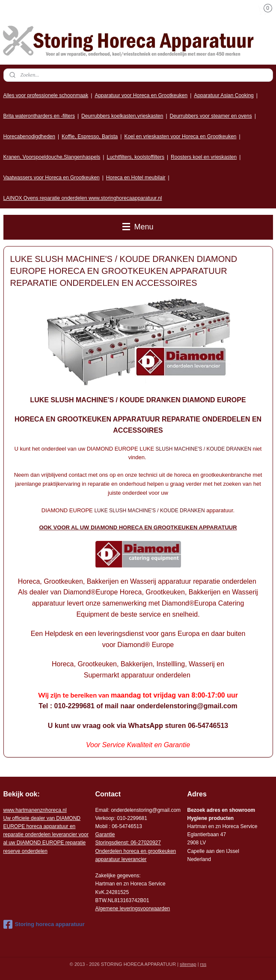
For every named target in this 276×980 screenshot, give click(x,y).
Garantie (105, 834)
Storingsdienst (111, 843)
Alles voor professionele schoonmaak (46, 95)
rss (203, 964)
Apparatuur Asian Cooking (224, 95)
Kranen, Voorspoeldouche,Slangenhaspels (52, 157)
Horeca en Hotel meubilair (136, 178)
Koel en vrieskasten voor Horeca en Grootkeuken (180, 137)
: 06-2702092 (143, 843)
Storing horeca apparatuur (44, 924)
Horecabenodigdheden (29, 137)
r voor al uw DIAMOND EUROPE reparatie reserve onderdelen (46, 835)
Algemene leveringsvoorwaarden (132, 909)
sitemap (188, 964)
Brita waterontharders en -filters (39, 116)
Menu (138, 227)
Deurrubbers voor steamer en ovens (211, 116)
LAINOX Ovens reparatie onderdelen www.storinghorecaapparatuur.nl (83, 198)
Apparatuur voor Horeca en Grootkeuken (141, 95)
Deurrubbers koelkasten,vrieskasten (122, 116)
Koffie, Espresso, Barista (90, 137)
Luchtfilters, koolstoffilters (135, 157)
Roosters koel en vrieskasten (204, 157)
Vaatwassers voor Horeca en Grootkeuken (52, 178)
